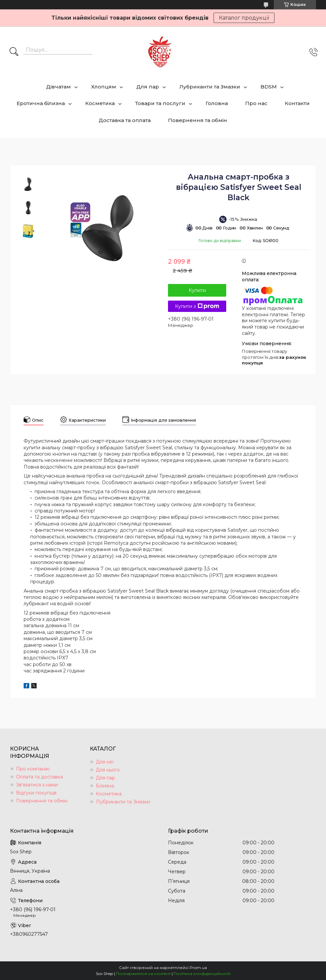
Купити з (197, 306)
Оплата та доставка (39, 777)
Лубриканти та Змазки (210, 87)
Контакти (297, 103)
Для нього (108, 770)
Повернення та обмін (198, 120)
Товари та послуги (160, 103)
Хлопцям (104, 87)
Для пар (148, 87)
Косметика (100, 103)
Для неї (105, 762)
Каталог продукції (244, 18)
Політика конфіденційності (202, 974)
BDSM (269, 87)
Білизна (105, 786)
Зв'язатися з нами (37, 785)
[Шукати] (14, 52)
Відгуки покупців (36, 793)
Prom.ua (198, 968)
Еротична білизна (41, 103)
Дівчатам (59, 87)
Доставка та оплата (125, 120)
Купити (197, 290)
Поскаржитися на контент (143, 974)
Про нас (256, 103)
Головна (217, 103)
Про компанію (33, 769)
